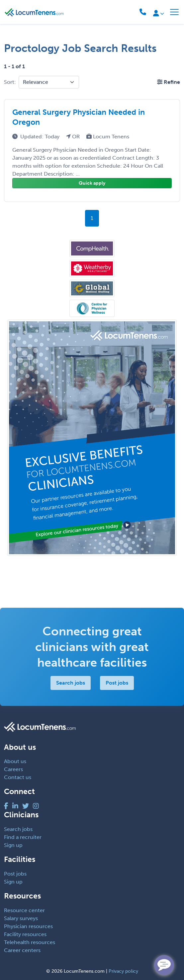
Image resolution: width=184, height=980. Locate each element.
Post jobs (117, 683)
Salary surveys (21, 918)
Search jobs (71, 683)
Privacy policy (123, 971)
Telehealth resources (30, 942)
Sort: (10, 82)
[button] (169, 82)
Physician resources (28, 926)
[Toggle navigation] (174, 12)
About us (15, 761)
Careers (13, 769)
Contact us (18, 777)
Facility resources (25, 934)
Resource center (24, 910)
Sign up (13, 845)
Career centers (22, 950)
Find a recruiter (23, 837)
